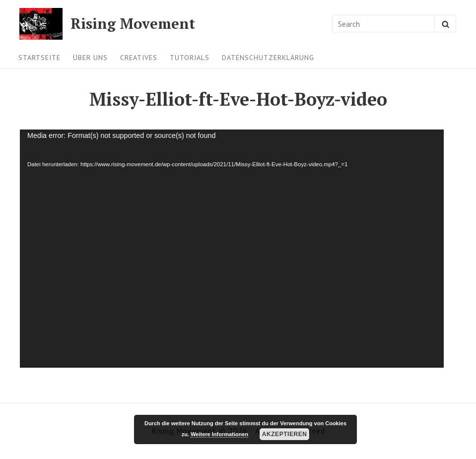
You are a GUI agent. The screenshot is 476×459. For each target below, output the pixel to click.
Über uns (90, 57)
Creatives (139, 57)
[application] (232, 249)
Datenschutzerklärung (268, 57)
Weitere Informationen (219, 434)
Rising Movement (133, 24)
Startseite (39, 57)
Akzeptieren (285, 434)
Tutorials (190, 57)
